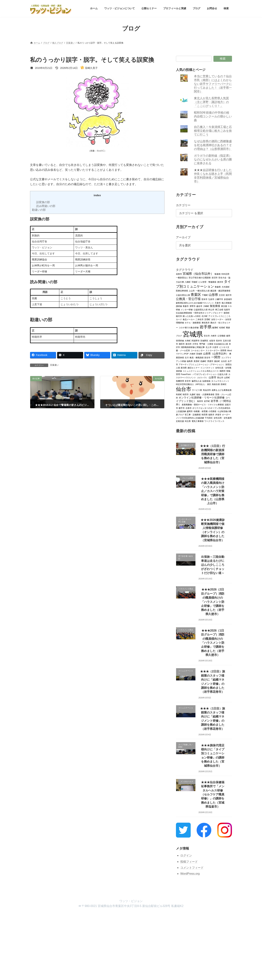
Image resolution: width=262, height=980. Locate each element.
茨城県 (199, 354)
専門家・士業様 (206, 344)
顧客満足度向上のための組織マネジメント (195, 303)
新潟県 (184, 368)
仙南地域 (207, 381)
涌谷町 (217, 361)
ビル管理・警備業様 (208, 282)
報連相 (218, 274)
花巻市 (179, 274)
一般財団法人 (182, 277)
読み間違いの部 (46, 206)
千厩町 (205, 295)
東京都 (224, 306)
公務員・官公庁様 (188, 299)
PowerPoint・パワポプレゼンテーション (199, 374)
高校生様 (216, 384)
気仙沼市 (207, 390)
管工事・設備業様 (193, 414)
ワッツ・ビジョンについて (60, 916)
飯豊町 (216, 327)
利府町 (179, 394)
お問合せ (146, 916)
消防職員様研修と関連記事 (193, 347)
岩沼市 (215, 277)
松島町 (222, 327)
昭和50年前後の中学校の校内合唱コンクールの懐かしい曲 (213, 116)
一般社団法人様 (203, 291)
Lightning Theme (130, 945)
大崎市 (214, 336)
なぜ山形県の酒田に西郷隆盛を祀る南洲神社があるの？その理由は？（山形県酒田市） (213, 145)
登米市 (205, 299)
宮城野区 (205, 340)
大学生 (195, 344)
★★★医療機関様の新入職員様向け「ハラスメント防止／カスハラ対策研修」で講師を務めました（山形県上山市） (213, 491)
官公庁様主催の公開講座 (200, 277)
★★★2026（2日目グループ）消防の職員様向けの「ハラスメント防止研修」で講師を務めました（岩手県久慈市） (213, 602)
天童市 (218, 303)
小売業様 (213, 411)
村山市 (212, 309)
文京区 (222, 295)
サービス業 (197, 390)
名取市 (212, 340)
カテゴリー (183, 205)
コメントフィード (192, 868)
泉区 (209, 384)
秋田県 (205, 414)
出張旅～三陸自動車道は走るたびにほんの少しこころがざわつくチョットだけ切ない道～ (213, 565)
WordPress (111, 945)
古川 (187, 357)
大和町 (188, 340)
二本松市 (200, 319)
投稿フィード (189, 861)
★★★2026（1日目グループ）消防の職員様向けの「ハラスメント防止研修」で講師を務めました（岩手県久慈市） (213, 643)
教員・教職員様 (197, 357)
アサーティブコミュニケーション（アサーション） (202, 364)
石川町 (205, 316)
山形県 (214, 295)
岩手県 (206, 327)
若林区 (224, 384)
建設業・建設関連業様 (221, 291)
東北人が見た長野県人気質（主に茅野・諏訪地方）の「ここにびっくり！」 (212, 102)
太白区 (224, 361)
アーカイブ (183, 237)
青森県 (218, 287)
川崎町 (206, 306)
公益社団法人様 (183, 295)
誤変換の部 (43, 202)
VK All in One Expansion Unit (154, 945)
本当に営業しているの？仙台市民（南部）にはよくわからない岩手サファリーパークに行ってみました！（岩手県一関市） (213, 84)
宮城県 (193, 334)
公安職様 (221, 336)
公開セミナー (87, 916)
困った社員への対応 (192, 316)
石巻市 (189, 408)
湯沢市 (229, 295)
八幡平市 (219, 299)
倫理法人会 (197, 381)
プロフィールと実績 (110, 916)
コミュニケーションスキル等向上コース (201, 371)
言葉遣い (54, 365)
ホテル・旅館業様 (193, 322)
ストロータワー (213, 350)
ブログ (131, 916)
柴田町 (227, 313)
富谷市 (208, 357)
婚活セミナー (194, 368)
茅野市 (193, 306)
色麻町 (204, 361)
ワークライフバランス (215, 421)
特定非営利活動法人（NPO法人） (191, 384)
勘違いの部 (39, 210)
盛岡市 (190, 411)
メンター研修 (187, 309)
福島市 (212, 414)
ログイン (186, 855)
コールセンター (198, 350)
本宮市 (188, 381)
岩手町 (207, 401)
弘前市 (211, 299)
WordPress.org (190, 874)
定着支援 (180, 421)
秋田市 (186, 394)
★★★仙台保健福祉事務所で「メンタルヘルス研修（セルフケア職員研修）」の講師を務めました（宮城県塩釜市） (213, 794)
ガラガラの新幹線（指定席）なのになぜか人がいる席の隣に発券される (213, 159)
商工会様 (219, 309)
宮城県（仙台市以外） (198, 274)
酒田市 (182, 344)
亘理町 (208, 319)
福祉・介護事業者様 (206, 394)
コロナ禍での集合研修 (189, 327)
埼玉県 (188, 421)
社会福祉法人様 (221, 344)
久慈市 (216, 347)
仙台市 (184, 389)
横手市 (182, 408)
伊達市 (218, 414)
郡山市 (220, 377)
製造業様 (215, 306)
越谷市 (200, 306)
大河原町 (226, 287)
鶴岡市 (223, 371)
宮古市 (207, 336)
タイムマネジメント (220, 381)
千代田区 (209, 418)
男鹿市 (210, 361)
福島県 (190, 361)
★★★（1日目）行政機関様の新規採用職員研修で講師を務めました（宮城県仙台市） (213, 454)
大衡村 (192, 354)
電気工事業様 (198, 421)
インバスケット (208, 368)
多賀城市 (228, 299)
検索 (223, 59)
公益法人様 (223, 374)
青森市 (186, 306)
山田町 (227, 377)
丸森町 (193, 394)
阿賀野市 (196, 340)
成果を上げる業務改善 (222, 390)
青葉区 (196, 294)
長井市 (219, 340)
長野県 (224, 350)
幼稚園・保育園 (201, 411)
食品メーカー (189, 319)
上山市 (192, 291)
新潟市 (189, 344)
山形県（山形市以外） (216, 353)
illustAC (101, 151)
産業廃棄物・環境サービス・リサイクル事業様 (203, 404)
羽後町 (195, 282)
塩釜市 (227, 309)
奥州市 (220, 282)
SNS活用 (225, 274)
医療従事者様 (182, 291)
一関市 (216, 357)
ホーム (37, 916)
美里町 (197, 361)
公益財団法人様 (201, 309)
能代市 (179, 316)
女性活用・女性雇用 (223, 418)
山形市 (213, 377)
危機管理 (180, 381)
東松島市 (206, 322)
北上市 (209, 347)
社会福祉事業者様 (184, 313)
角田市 (200, 401)
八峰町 (188, 282)
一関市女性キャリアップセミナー (208, 313)
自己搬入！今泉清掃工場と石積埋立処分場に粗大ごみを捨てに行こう (213, 131)
